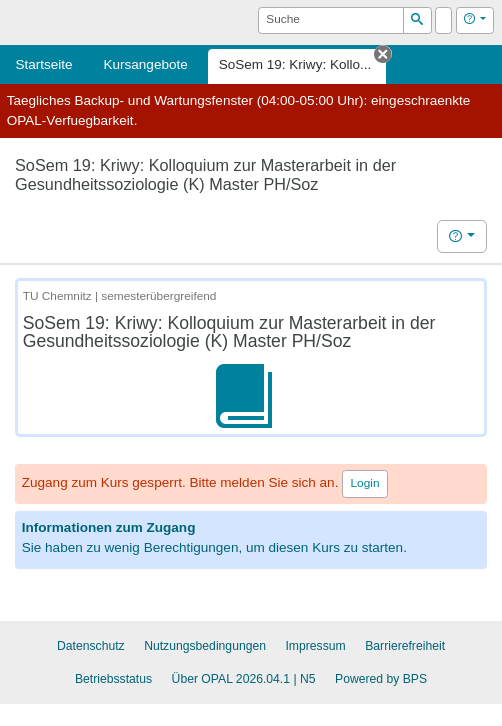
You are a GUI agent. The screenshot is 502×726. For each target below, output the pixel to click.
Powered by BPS (381, 679)
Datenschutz (91, 646)
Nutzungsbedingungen (205, 646)
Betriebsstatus (113, 679)
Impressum (315, 646)
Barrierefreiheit (405, 646)
